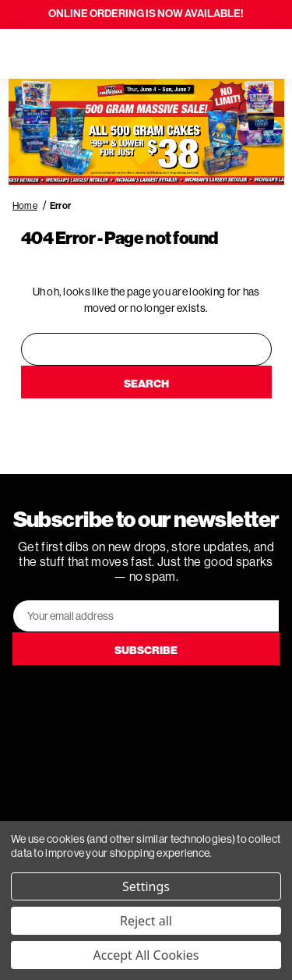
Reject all (146, 921)
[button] (146, 132)
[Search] (56, 54)
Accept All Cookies (146, 955)
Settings (146, 886)
